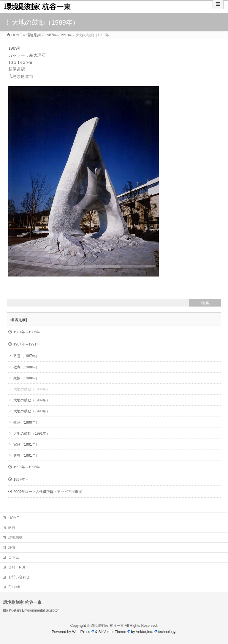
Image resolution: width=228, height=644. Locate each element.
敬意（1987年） (26, 356)
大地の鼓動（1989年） (32, 389)
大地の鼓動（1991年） (32, 433)
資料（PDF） (19, 567)
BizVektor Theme (112, 632)
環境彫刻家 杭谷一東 (38, 7)
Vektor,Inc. (145, 632)
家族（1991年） (26, 444)
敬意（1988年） (26, 367)
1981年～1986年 (27, 332)
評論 (12, 547)
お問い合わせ (19, 577)
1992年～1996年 (27, 467)
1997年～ (21, 480)
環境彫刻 (19, 320)
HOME (14, 518)
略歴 (12, 528)
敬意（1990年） (26, 422)
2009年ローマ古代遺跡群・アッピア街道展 (48, 492)
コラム (14, 557)
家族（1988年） (26, 378)
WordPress (81, 632)
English (14, 587)
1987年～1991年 (27, 344)
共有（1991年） (26, 455)
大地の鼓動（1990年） (32, 411)
